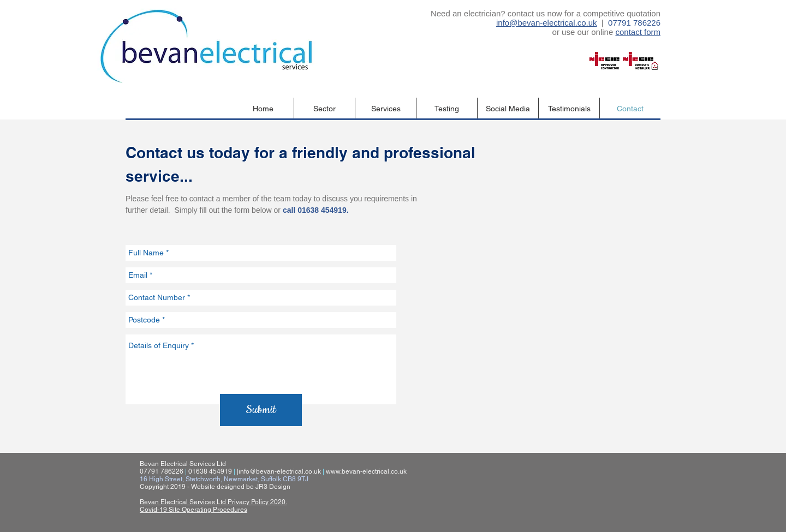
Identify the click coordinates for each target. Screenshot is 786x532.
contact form (638, 32)
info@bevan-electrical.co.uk (546, 23)
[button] (324, 109)
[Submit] (261, 410)
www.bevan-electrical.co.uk (366, 471)
